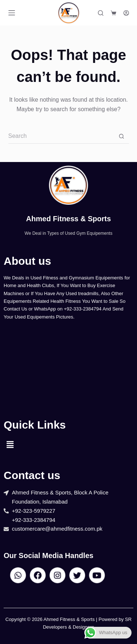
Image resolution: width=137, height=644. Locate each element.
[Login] (126, 13)
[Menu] (12, 13)
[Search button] (122, 136)
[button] (10, 445)
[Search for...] (61, 136)
